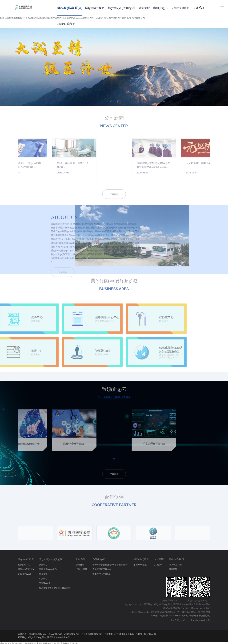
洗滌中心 (43, 565)
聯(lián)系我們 (66, 24)
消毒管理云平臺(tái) (102, 574)
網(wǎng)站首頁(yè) (70, 8)
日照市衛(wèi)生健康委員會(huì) (119, 634)
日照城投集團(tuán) (38, 634)
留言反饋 (173, 569)
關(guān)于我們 (95, 8)
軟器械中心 (44, 574)
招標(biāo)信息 (180, 8)
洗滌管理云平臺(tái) (102, 569)
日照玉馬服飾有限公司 (92, 634)
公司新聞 (144, 8)
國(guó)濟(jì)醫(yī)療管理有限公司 (64, 634)
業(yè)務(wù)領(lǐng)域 (122, 8)
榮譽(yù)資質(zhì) (26, 569)
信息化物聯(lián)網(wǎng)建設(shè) (55, 588)
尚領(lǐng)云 (161, 8)
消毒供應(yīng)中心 (48, 569)
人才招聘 (159, 559)
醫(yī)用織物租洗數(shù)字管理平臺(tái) (110, 565)
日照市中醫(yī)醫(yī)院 (146, 634)
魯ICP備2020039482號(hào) (198, 608)
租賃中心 (43, 578)
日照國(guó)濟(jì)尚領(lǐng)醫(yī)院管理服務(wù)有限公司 (44, 637)
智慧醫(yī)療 (45, 583)
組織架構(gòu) (24, 574)
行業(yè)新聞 (82, 569)
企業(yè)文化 (24, 565)
